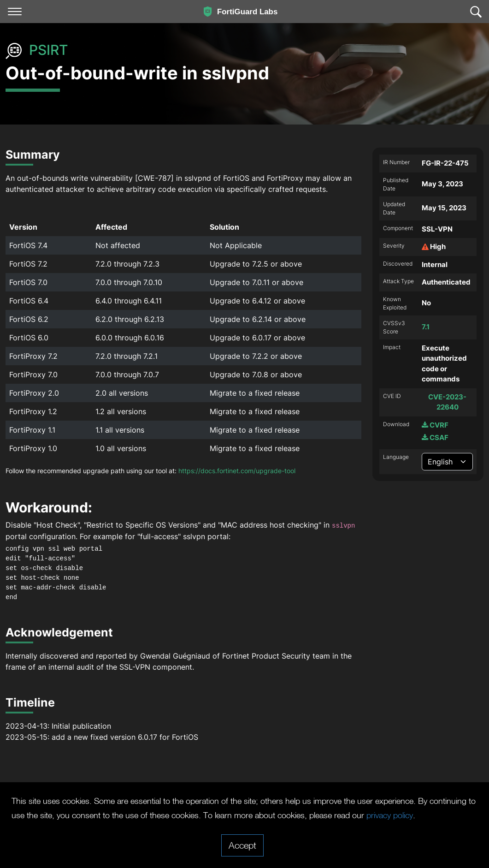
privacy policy (38, 815)
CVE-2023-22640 (447, 402)
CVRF (435, 425)
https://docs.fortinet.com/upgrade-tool (237, 471)
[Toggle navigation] (15, 12)
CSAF (435, 437)
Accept (242, 845)
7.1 (426, 327)
